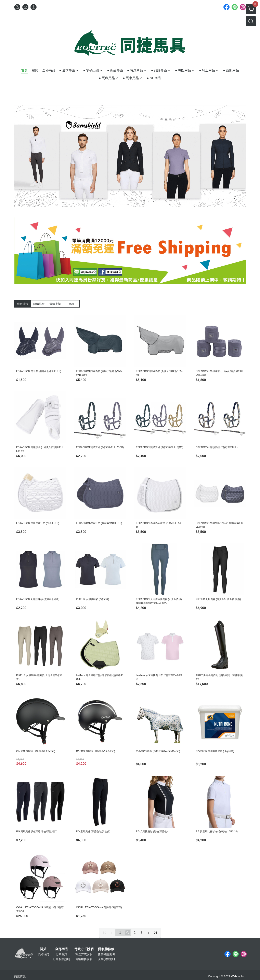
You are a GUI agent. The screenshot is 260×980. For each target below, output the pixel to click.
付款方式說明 (84, 949)
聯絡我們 (43, 954)
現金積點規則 (106, 959)
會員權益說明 (106, 954)
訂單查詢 (62, 954)
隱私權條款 (106, 949)
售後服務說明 (84, 959)
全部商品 (62, 949)
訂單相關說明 (62, 959)
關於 (43, 949)
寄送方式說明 (84, 954)
